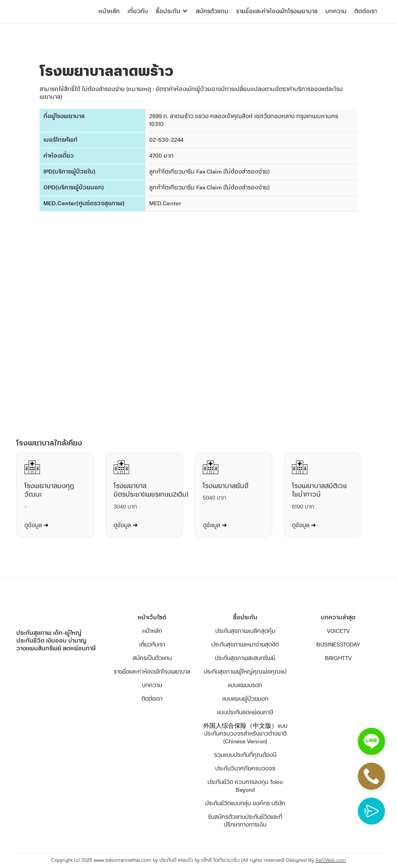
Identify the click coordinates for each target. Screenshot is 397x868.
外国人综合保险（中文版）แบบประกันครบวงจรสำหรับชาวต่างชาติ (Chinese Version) (245, 734)
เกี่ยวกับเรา (152, 645)
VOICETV (338, 631)
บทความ (336, 11)
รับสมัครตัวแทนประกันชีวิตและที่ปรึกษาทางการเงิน (245, 821)
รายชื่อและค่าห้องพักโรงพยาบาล (277, 11)
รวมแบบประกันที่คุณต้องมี (245, 755)
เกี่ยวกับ (138, 11)
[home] (47, 4)
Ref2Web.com (331, 860)
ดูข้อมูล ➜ (36, 526)
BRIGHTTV (338, 658)
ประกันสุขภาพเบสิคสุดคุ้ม (245, 631)
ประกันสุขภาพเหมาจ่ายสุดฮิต (245, 645)
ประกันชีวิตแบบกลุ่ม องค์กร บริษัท (245, 804)
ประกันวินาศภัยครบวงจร (245, 769)
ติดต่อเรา (366, 11)
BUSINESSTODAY (338, 645)
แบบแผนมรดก (245, 686)
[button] (172, 12)
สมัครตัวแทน (212, 11)
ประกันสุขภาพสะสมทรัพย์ (245, 658)
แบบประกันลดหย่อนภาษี (245, 713)
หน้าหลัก (109, 11)
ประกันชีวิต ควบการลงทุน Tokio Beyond (245, 786)
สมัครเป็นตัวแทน (152, 658)
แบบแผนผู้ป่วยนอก (245, 699)
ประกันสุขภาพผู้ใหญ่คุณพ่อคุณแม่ (245, 672)
